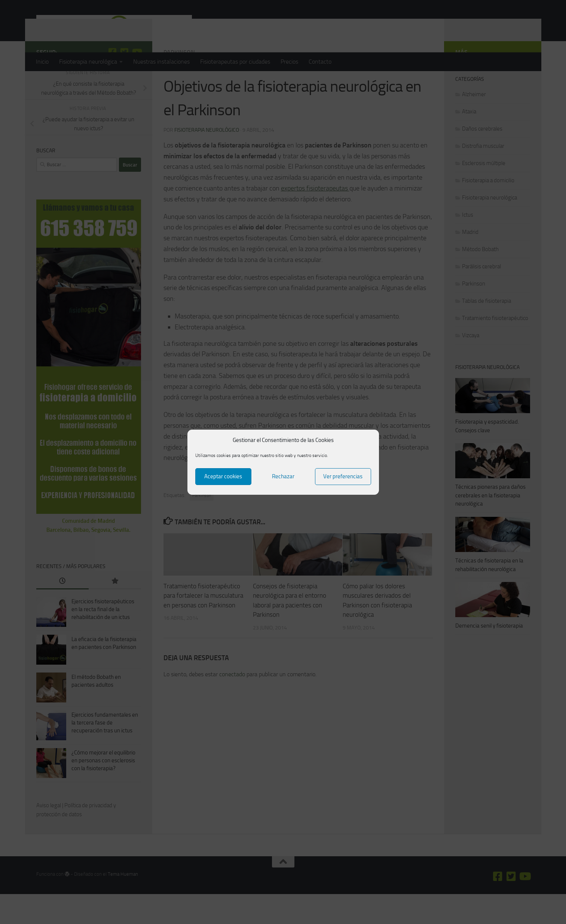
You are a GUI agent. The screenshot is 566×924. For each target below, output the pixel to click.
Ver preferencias (343, 476)
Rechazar (283, 476)
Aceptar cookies (223, 476)
